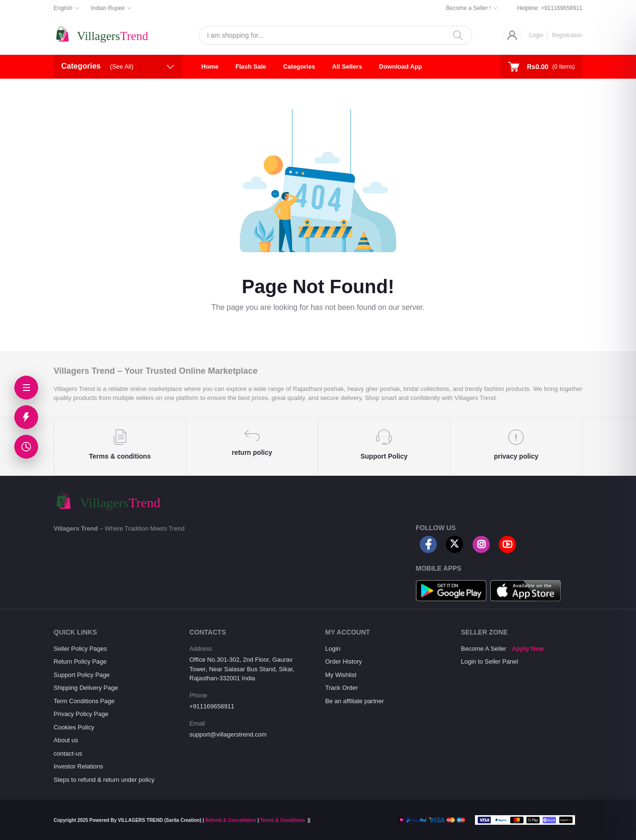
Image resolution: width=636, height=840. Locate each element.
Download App (401, 67)
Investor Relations (79, 766)
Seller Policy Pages (81, 649)
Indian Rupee (108, 8)
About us (66, 740)
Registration (567, 35)
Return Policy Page (80, 661)
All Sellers (347, 67)
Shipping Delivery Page (86, 688)
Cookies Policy (74, 727)
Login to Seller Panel (490, 661)
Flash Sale (251, 67)
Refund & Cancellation (231, 820)
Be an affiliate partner (355, 701)
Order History (344, 661)
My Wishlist (341, 675)
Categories (299, 67)
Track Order (342, 688)
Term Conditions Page (84, 701)
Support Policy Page (82, 675)
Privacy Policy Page (81, 714)
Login (536, 35)
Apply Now (528, 649)
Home (210, 67)
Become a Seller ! (469, 8)
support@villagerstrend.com (228, 734)
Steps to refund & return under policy (104, 780)
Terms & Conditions (283, 820)
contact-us (68, 753)
